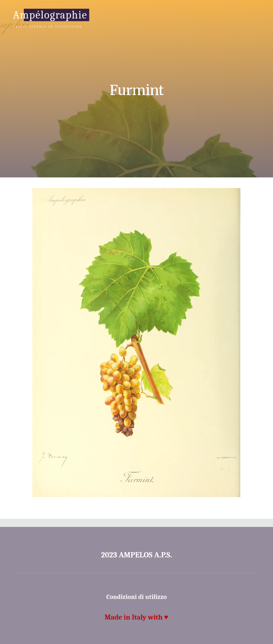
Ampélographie (50, 15)
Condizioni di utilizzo (136, 597)
